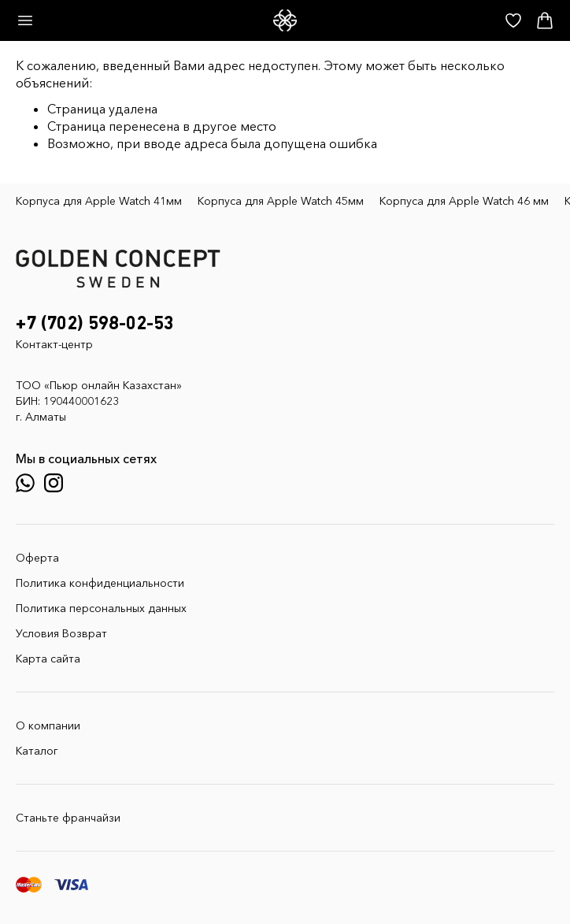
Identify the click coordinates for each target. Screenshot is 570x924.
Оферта (37, 558)
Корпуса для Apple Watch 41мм (99, 201)
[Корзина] (545, 20)
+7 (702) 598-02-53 (95, 324)
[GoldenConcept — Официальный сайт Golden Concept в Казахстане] (285, 20)
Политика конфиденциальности (100, 583)
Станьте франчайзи (68, 818)
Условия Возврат (61, 633)
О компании (48, 725)
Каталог (37, 751)
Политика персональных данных (101, 608)
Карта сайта (48, 659)
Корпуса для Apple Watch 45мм (281, 201)
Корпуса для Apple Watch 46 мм (464, 201)
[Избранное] (513, 20)
